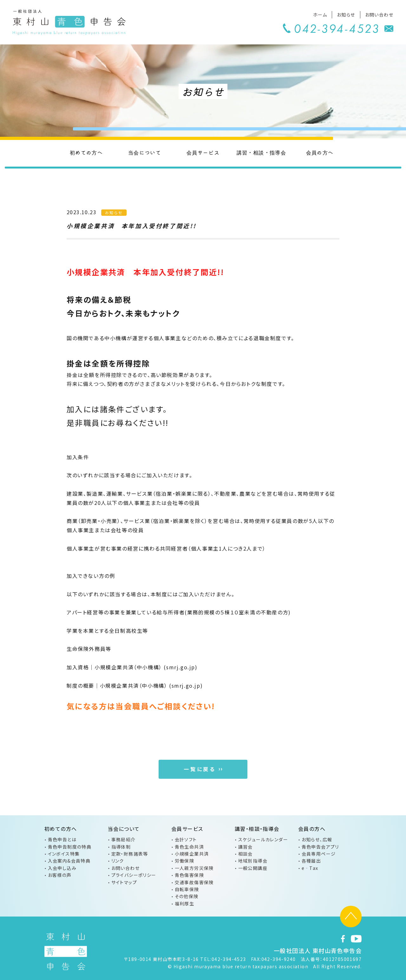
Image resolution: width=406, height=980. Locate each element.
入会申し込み (62, 868)
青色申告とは (62, 839)
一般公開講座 (253, 868)
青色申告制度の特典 (70, 847)
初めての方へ (86, 152)
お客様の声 (60, 875)
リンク (118, 861)
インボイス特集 (64, 854)
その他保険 (187, 896)
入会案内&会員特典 (69, 861)
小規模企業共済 (192, 854)
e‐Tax (310, 868)
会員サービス (203, 152)
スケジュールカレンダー (263, 839)
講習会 (246, 847)
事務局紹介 (124, 839)
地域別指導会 (253, 861)
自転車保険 (187, 889)
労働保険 (185, 861)
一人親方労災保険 (194, 868)
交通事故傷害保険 (194, 882)
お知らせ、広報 (317, 839)
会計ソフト (186, 839)
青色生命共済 (189, 847)
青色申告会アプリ (320, 847)
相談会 (246, 854)
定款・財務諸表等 (130, 854)
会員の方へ (320, 152)
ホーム (320, 15)
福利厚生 (185, 904)
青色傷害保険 (189, 875)
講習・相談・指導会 (262, 152)
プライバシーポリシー (134, 875)
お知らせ (346, 15)
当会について (145, 152)
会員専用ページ (319, 854)
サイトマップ (124, 882)
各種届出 (311, 861)
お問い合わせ (379, 15)
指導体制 (121, 847)
